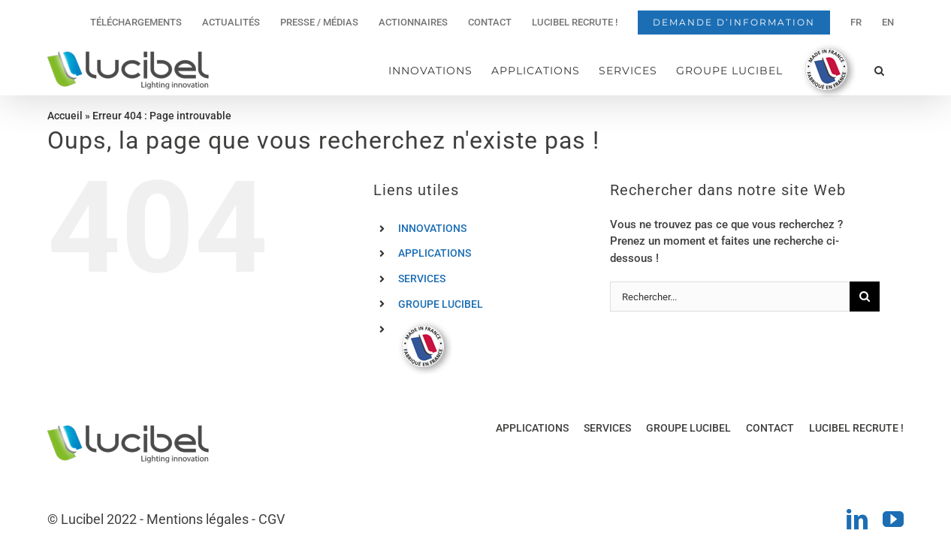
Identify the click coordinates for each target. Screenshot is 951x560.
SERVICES (422, 278)
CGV (272, 519)
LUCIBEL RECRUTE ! (856, 428)
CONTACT (770, 428)
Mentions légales (198, 519)
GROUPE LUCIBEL (441, 304)
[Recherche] (865, 297)
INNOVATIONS (432, 228)
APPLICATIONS (435, 253)
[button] (880, 70)
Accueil (65, 116)
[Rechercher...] (730, 297)
